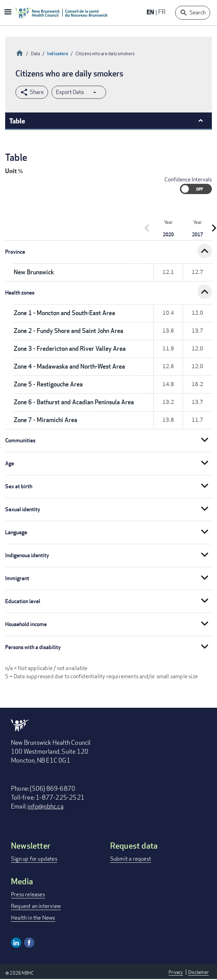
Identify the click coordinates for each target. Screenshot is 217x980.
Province (15, 252)
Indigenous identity (27, 555)
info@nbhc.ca (45, 806)
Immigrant (17, 578)
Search (198, 13)
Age (10, 463)
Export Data (70, 92)
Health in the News (33, 918)
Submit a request (131, 859)
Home (20, 52)
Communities (20, 440)
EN (150, 12)
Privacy (176, 972)
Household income (26, 624)
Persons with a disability (33, 647)
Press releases (28, 894)
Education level (23, 601)
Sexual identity (23, 509)
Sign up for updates (34, 859)
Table (17, 121)
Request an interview (36, 906)
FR (162, 12)
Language (16, 532)
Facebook (29, 943)
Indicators (58, 53)
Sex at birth (19, 486)
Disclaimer (198, 972)
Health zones (20, 293)
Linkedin (16, 943)
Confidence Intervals (188, 180)
